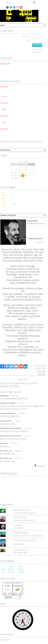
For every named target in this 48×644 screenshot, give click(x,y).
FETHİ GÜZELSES (20, 518)
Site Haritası (5, 640)
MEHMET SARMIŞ (20, 533)
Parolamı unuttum (38, 49)
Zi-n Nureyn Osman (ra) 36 (24, 513)
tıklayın (16, 386)
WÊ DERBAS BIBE (20, 553)
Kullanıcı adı (26, 36)
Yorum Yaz (40, 366)
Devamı (40, 466)
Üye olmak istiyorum (37, 52)
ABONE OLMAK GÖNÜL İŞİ (24, 520)
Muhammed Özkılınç (22, 510)
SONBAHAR (18, 528)
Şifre (28, 40)
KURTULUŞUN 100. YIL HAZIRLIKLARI (28, 536)
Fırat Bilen (18, 525)
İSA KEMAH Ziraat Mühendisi (25, 540)
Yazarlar (41, 374)
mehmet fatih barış (21, 550)
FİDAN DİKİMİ (19, 544)
